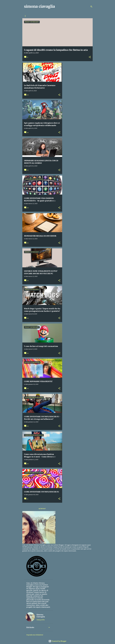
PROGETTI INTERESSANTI (68, 16)
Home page (28, 16)
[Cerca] (91, 7)
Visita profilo (41, 620)
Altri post (42, 509)
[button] (90, 57)
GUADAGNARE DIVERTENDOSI (46, 16)
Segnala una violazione (35, 635)
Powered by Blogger (57, 641)
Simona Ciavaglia (41, 616)
